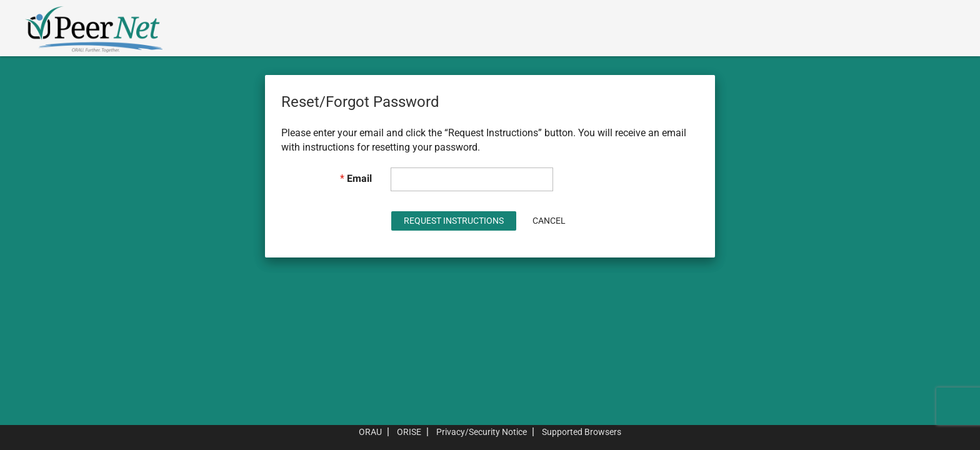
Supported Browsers (582, 432)
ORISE (409, 432)
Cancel (549, 221)
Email (359, 178)
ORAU (370, 432)
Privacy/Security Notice (482, 432)
